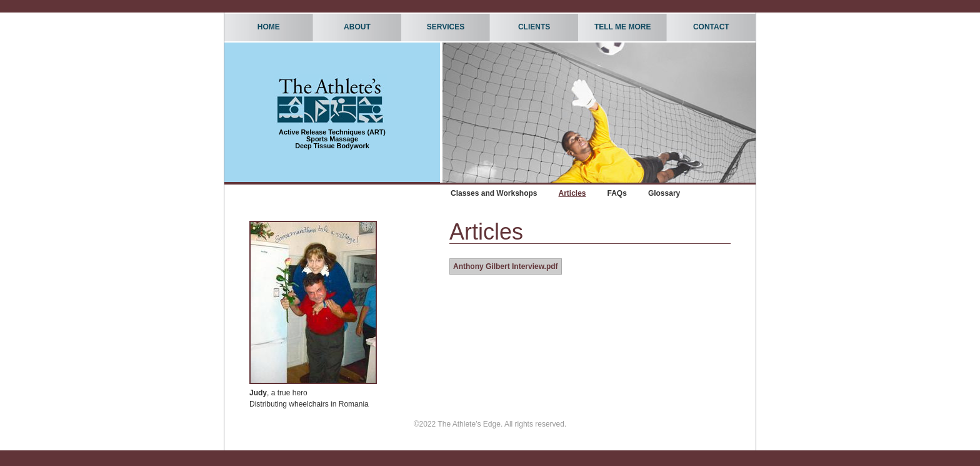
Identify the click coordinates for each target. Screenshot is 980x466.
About (355, 25)
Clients (532, 25)
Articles (572, 193)
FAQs (617, 193)
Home (269, 27)
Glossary (664, 193)
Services (443, 25)
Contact (711, 27)
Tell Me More (620, 25)
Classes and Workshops (494, 193)
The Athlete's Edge (330, 100)
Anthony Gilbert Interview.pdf (506, 266)
